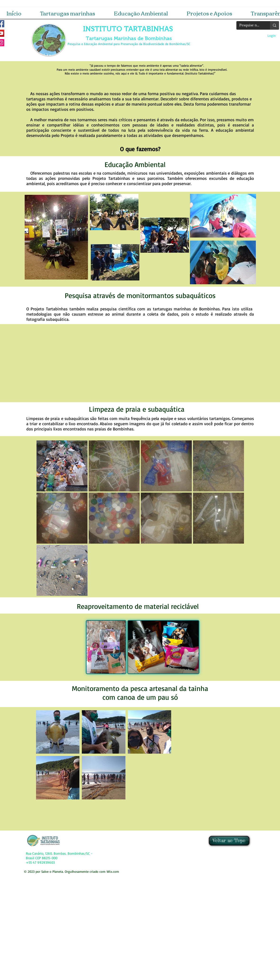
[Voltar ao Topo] (229, 841)
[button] (68, 13)
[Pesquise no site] (250, 25)
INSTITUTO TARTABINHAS (129, 29)
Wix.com (113, 871)
